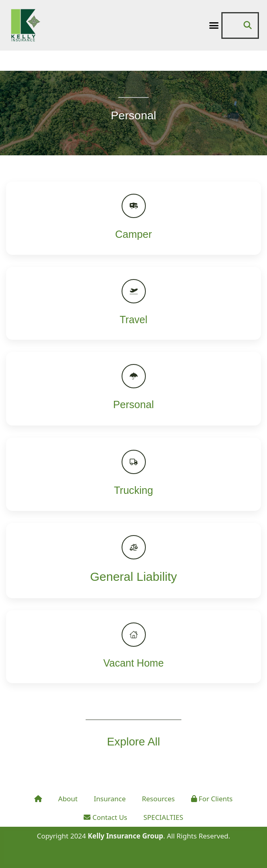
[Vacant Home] (134, 635)
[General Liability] (134, 547)
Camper (133, 234)
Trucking (133, 490)
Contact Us (105, 817)
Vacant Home (134, 663)
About (68, 799)
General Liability (133, 577)
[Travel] (134, 291)
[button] (214, 25)
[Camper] (134, 206)
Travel (133, 320)
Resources (158, 799)
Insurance (110, 799)
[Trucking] (134, 462)
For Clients (212, 799)
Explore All (133, 741)
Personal (133, 404)
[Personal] (134, 376)
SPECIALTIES (163, 817)
